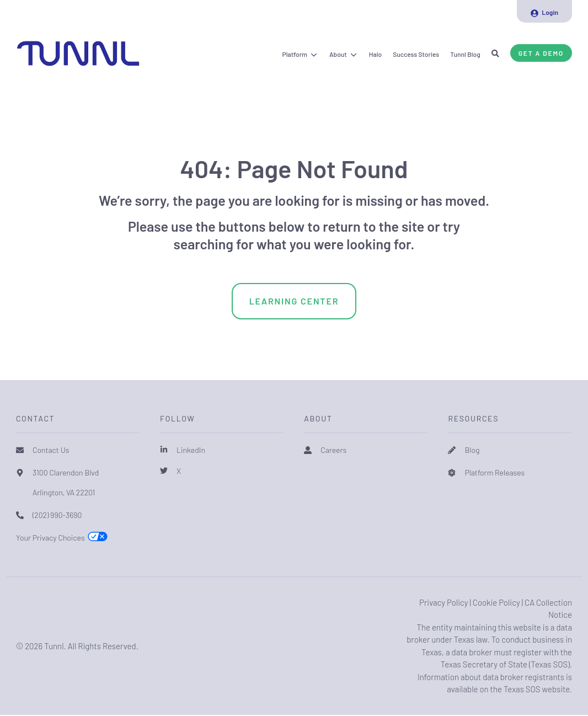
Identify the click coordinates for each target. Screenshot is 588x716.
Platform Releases (495, 472)
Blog (472, 450)
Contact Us (51, 450)
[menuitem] (544, 11)
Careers (333, 450)
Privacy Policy (443, 602)
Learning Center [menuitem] (294, 301)
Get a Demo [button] (541, 53)
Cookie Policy (496, 602)
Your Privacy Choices (50, 538)
